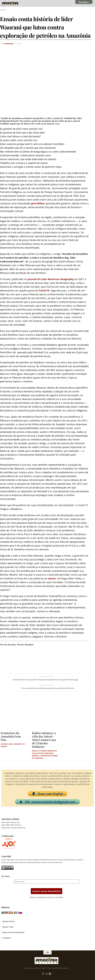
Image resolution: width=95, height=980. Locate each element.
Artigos (3, 10)
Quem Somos (9, 921)
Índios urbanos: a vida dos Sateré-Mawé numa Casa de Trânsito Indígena (44, 740)
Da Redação (8, 44)
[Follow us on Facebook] (50, 974)
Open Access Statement (13, 932)
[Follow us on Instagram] (43, 974)
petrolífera (38, 203)
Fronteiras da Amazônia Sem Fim (11, 736)
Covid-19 (44, 290)
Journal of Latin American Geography (51, 279)
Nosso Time (8, 927)
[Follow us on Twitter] (46, 974)
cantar (52, 578)
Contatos (7, 938)
